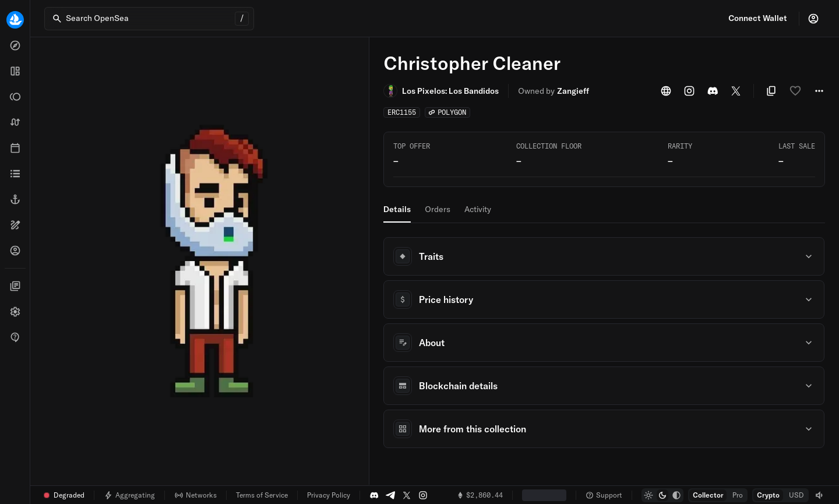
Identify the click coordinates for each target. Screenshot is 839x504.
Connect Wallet (758, 18)
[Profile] (813, 19)
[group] (662, 495)
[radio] (648, 495)
